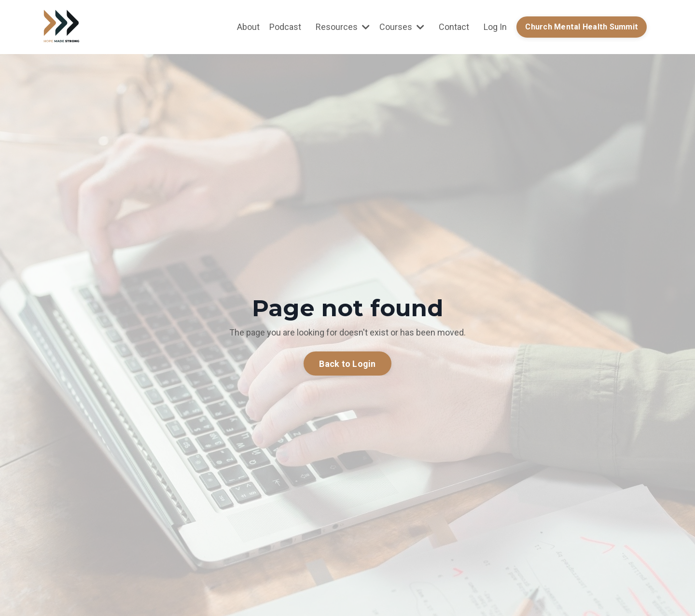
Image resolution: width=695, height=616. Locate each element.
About (248, 27)
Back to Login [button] (347, 364)
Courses (402, 27)
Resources (343, 27)
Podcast (285, 27)
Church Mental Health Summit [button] (582, 27)
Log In (495, 27)
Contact (454, 27)
